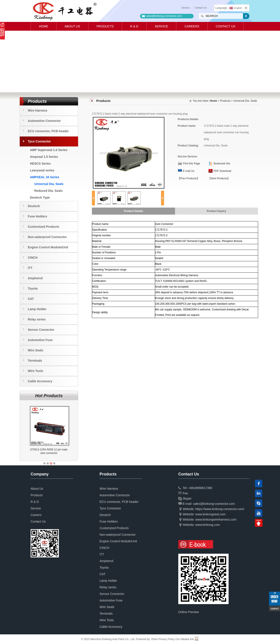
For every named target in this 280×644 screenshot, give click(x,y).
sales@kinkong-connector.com (164, 16)
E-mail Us (189, 171)
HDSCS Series (40, 164)
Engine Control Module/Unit (48, 247)
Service (186, 8)
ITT (30, 268)
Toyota (33, 288)
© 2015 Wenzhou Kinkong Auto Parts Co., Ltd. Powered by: (116, 639)
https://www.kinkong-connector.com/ (220, 509)
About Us (72, 26)
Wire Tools (35, 371)
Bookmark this (222, 164)
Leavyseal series (42, 170)
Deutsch (34, 206)
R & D (134, 26)
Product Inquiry (216, 211)
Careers (192, 26)
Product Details (133, 211)
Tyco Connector (39, 141)
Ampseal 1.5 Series (44, 157)
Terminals (35, 361)
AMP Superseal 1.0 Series (49, 150)
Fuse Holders (38, 216)
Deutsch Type (40, 197)
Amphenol (35, 278)
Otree (154, 639)
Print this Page (191, 164)
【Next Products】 (219, 178)
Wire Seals (36, 350)
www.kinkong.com (208, 525)
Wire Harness (38, 110)
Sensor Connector (41, 330)
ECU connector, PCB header (48, 131)
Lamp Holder (37, 309)
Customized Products (44, 227)
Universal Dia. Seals (49, 184)
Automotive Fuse (40, 340)
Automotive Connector (44, 121)
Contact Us (201, 8)
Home (44, 26)
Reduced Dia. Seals (48, 191)
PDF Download (222, 171)
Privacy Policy (167, 639)
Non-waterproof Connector (47, 237)
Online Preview (189, 612)
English (236, 8)
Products (105, 26)
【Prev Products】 (188, 178)
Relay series (37, 319)
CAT (31, 299)
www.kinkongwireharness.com (216, 519)
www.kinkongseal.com (210, 514)
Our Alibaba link (185, 639)
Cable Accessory (40, 381)
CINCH (33, 258)
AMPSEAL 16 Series (45, 177)
